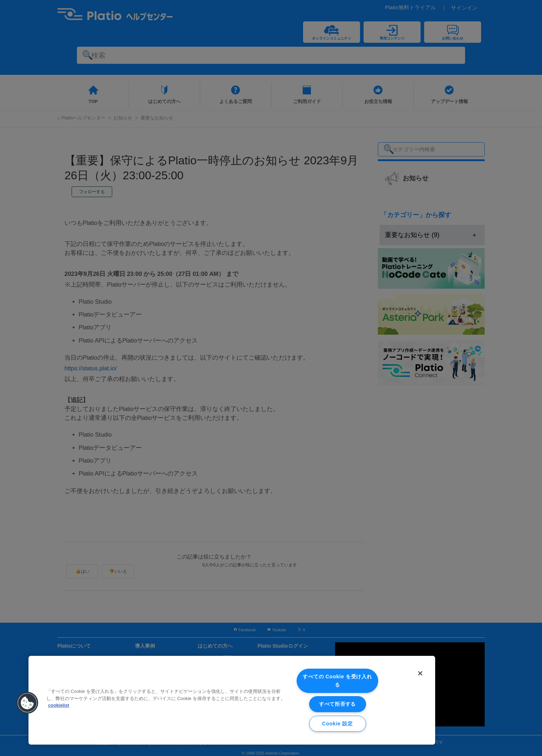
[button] (27, 703)
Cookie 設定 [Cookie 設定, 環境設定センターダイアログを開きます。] (337, 724)
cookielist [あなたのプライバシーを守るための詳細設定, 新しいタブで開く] (59, 705)
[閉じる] (420, 673)
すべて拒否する (337, 704)
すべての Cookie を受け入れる (337, 681)
